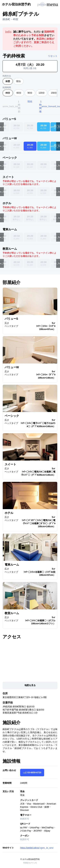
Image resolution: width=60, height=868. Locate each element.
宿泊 (18, 81)
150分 (54, 93)
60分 (19, 93)
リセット (53, 56)
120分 (42, 93)
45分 (8, 93)
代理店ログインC (30, 863)
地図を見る (30, 685)
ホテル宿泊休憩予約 (16, 4)
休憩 (8, 81)
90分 (30, 93)
